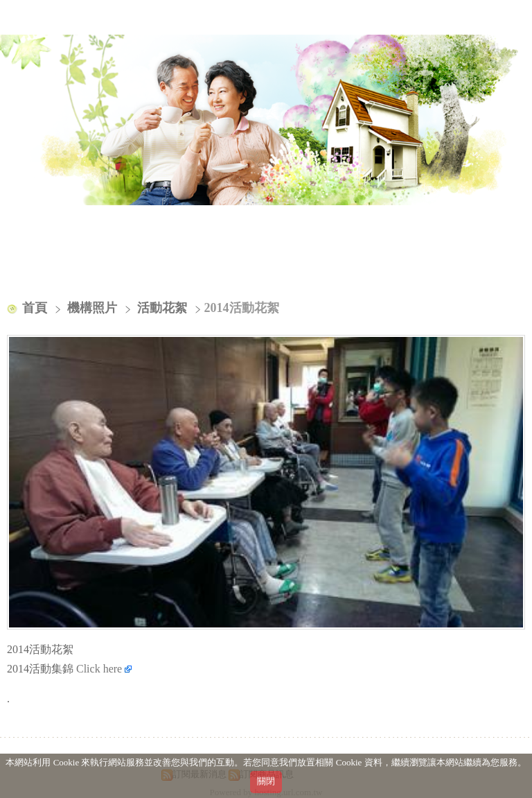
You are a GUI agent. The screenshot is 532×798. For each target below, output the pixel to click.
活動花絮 (162, 308)
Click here (104, 669)
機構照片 (94, 308)
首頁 (35, 308)
